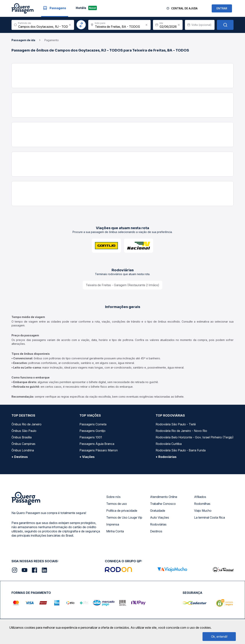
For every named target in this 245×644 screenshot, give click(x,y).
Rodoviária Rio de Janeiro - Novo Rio (181, 431)
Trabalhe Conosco (163, 504)
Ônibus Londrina (23, 450)
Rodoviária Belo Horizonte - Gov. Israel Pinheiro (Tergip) (195, 437)
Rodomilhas (202, 504)
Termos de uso (117, 504)
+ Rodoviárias (166, 457)
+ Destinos (20, 457)
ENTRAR (222, 8)
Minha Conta (115, 531)
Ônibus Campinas (23, 444)
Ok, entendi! (219, 637)
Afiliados (200, 497)
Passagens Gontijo (92, 431)
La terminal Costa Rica (209, 517)
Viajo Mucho (203, 511)
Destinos (156, 531)
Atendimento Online (164, 497)
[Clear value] (179, 25)
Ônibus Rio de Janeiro (27, 424)
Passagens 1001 (91, 437)
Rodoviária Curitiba (169, 444)
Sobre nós (113, 497)
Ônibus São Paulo (24, 431)
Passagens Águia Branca (97, 444)
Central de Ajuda (184, 8)
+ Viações (87, 457)
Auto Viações (160, 517)
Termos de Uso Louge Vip (124, 517)
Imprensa (113, 524)
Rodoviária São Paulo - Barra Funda (181, 450)
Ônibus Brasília (22, 437)
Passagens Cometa (93, 424)
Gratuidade (158, 511)
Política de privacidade (122, 511)
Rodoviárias (158, 524)
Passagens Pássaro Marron (99, 450)
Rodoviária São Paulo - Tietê (176, 424)
